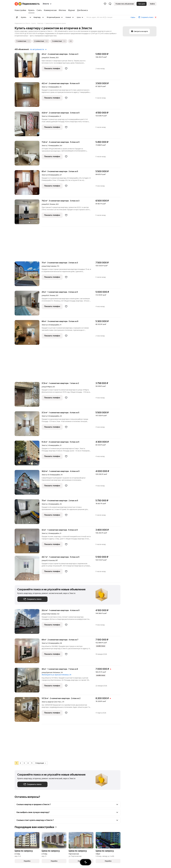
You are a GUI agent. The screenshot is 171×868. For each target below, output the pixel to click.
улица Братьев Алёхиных (51, 672)
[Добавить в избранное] (66, 69)
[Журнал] (71, 10)
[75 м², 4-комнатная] (28, 513)
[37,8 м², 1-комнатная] (28, 396)
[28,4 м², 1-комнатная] (28, 623)
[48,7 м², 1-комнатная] (28, 569)
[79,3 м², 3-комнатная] (28, 213)
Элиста (44, 87)
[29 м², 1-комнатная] (28, 304)
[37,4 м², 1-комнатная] (28, 425)
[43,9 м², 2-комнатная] (28, 125)
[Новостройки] (21, 10)
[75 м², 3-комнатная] (28, 275)
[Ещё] (71, 41)
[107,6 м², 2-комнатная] (28, 711)
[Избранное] (105, 4)
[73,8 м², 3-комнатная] (28, 154)
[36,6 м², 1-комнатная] (28, 484)
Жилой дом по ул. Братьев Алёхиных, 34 (56, 675)
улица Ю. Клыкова (48, 560)
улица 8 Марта (47, 387)
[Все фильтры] (17, 17)
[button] (110, 4)
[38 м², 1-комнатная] (28, 681)
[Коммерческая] (50, 10)
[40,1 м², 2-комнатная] (28, 96)
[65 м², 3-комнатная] (28, 184)
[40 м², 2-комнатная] (28, 66)
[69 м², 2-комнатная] (28, 652)
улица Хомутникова (49, 266)
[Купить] (31, 10)
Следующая (41, 763)
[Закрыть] (156, 17)
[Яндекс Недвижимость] (29, 4)
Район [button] (133, 17)
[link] (152, 4)
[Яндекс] (16, 4)
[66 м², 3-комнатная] (28, 334)
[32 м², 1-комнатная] (28, 542)
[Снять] (39, 10)
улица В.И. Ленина (48, 58)
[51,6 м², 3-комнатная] (28, 454)
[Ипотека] (62, 10)
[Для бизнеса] (82, 10)
